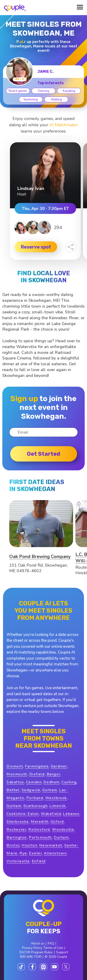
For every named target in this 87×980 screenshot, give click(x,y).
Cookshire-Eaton (23, 814)
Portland (35, 798)
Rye (23, 853)
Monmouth (17, 774)
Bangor (54, 774)
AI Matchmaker (64, 125)
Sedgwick (31, 790)
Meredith (40, 822)
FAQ (51, 943)
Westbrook (56, 798)
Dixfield (37, 774)
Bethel (13, 790)
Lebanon (71, 814)
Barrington (17, 837)
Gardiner (59, 766)
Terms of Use (53, 948)
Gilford (57, 822)
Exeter (36, 853)
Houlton (29, 845)
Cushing (69, 782)
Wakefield (51, 814)
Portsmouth (40, 837)
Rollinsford (39, 830)
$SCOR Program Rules (36, 952)
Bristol (13, 845)
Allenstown (55, 853)
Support (62, 952)
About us (38, 943)
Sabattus (15, 782)
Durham (61, 837)
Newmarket (51, 845)
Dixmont (15, 766)
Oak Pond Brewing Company (40, 556)
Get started (43, 454)
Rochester (16, 830)
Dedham (52, 782)
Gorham (50, 790)
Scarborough (36, 806)
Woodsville (63, 830)
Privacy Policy (32, 948)
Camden (34, 782)
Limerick (58, 806)
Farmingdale (37, 766)
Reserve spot (36, 247)
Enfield (39, 861)
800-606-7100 (31, 957)
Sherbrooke (18, 822)
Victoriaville (18, 861)
